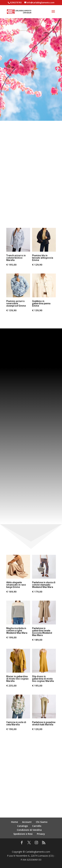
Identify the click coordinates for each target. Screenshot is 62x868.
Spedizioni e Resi (23, 834)
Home (14, 822)
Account (27, 822)
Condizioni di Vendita (29, 830)
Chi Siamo (42, 822)
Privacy (41, 834)
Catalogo (23, 826)
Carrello (37, 826)
